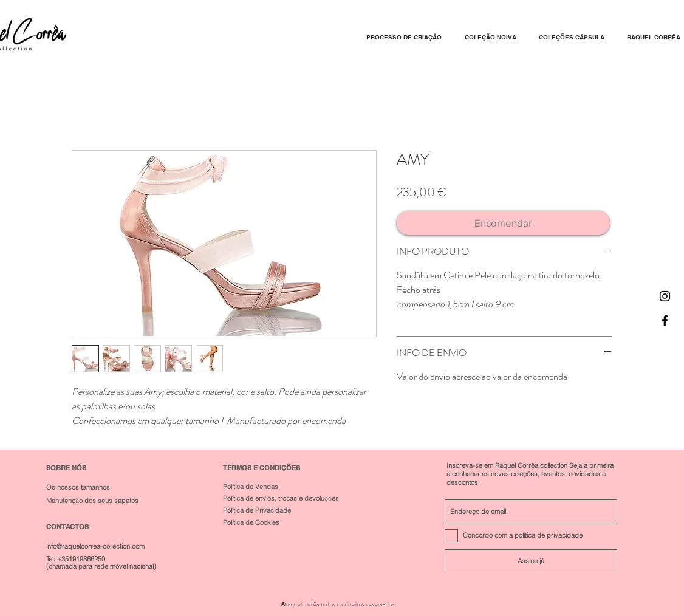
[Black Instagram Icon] (665, 296)
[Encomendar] (503, 223)
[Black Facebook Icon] (665, 320)
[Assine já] (531, 561)
